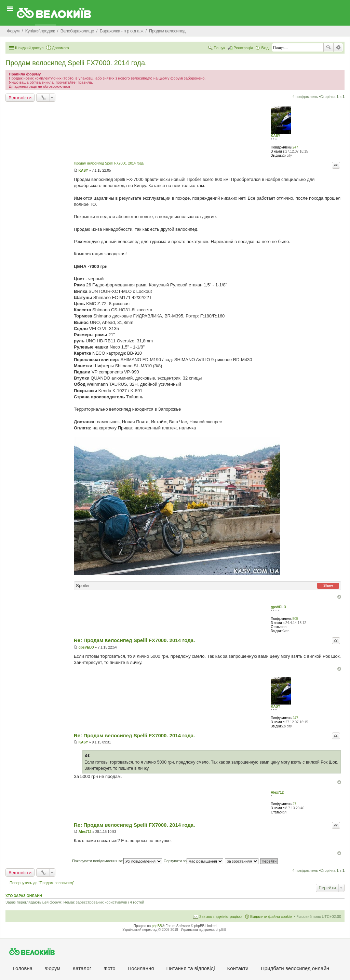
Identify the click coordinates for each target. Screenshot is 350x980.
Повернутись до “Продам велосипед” (42, 883)
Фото (109, 968)
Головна (23, 968)
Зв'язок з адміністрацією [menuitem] (220, 917)
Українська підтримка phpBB (203, 930)
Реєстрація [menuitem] (243, 48)
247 (295, 147)
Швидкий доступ (29, 48)
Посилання (141, 968)
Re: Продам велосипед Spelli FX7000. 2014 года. (134, 640)
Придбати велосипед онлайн (295, 968)
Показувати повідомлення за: (117, 861)
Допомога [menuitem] (60, 48)
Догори (339, 597)
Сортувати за (194, 861)
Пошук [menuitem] (219, 48)
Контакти (238, 968)
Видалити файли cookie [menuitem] (271, 917)
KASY (275, 136)
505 (295, 619)
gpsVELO (278, 607)
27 (294, 804)
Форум (53, 968)
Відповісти (20, 98)
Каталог (82, 968)
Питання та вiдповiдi (190, 968)
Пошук (328, 47)
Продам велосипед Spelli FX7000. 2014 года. (76, 63)
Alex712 (277, 792)
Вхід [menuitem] (265, 48)
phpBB (157, 926)
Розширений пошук (338, 47)
